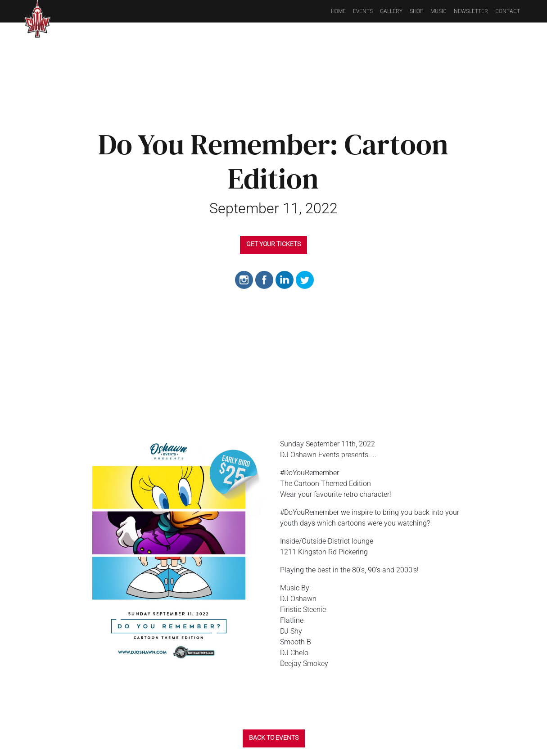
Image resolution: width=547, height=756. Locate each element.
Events (363, 11)
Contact (508, 11)
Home (338, 11)
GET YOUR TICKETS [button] (273, 244)
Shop (416, 11)
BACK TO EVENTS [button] (274, 738)
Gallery (391, 11)
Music (439, 11)
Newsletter (471, 11)
